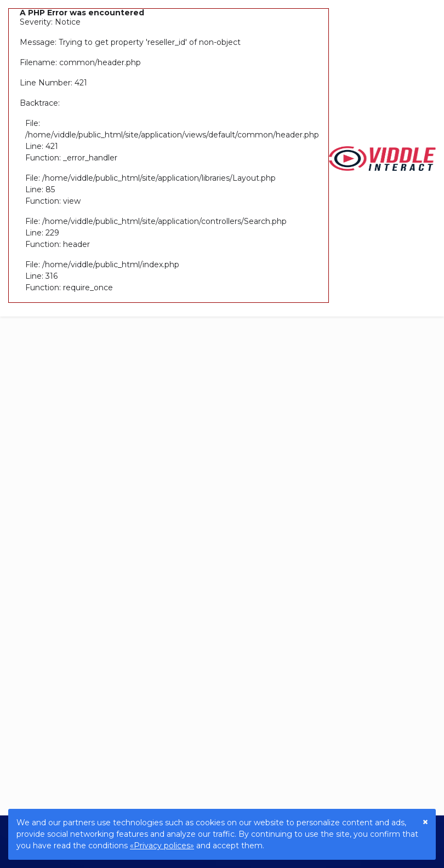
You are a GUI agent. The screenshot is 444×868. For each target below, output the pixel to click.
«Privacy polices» (162, 846)
